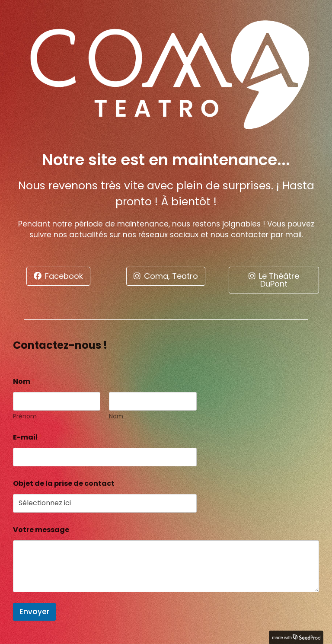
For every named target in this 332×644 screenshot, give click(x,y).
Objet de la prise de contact (64, 483)
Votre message (41, 530)
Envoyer (34, 612)
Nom (116, 416)
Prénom (25, 416)
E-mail (28, 437)
